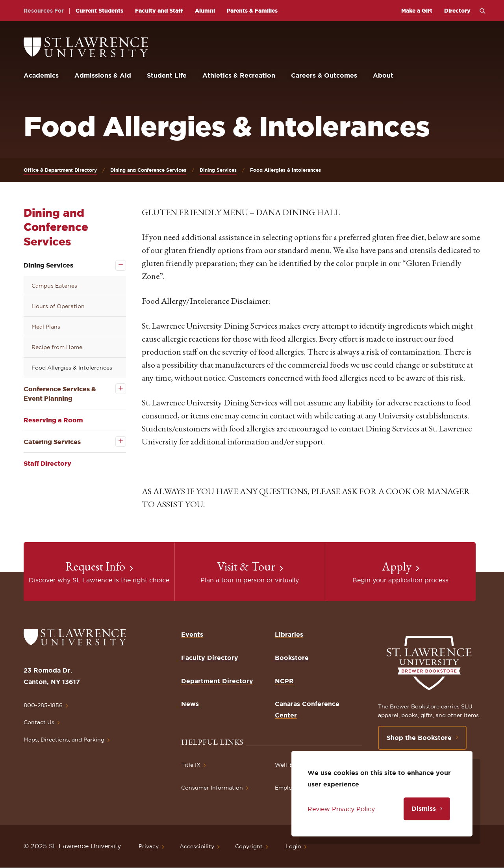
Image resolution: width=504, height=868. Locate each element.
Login (293, 846)
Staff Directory (47, 463)
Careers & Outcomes (324, 75)
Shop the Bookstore (419, 738)
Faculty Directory (210, 658)
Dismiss (424, 809)
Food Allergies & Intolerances (72, 368)
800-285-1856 (43, 705)
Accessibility (197, 846)
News (190, 704)
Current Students (99, 11)
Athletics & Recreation (239, 75)
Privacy (149, 846)
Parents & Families (252, 11)
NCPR (284, 681)
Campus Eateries (54, 286)
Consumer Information (212, 788)
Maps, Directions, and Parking (64, 740)
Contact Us (39, 722)
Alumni (205, 11)
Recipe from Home (57, 347)
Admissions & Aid (103, 75)
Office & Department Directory (60, 170)
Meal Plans (46, 327)
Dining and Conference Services (148, 170)
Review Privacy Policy (341, 809)
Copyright (249, 846)
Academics (41, 75)
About (383, 75)
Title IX (191, 765)
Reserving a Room (53, 420)
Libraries (289, 634)
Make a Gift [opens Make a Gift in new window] (417, 11)
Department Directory (217, 681)
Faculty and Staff (159, 11)
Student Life (167, 75)
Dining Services (218, 170)
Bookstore (292, 658)
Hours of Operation (58, 306)
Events (192, 634)
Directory (457, 11)
